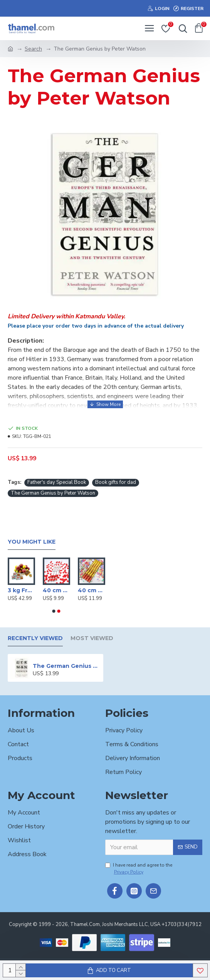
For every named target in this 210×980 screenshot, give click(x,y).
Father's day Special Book (57, 482)
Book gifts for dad (116, 482)
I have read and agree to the (139, 869)
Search (33, 49)
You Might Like (32, 542)
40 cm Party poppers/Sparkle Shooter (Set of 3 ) (56, 590)
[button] (54, 611)
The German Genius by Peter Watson (53, 493)
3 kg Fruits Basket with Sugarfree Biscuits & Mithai (21, 590)
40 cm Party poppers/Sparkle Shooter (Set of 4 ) (92, 590)
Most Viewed (92, 638)
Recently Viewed (35, 638)
